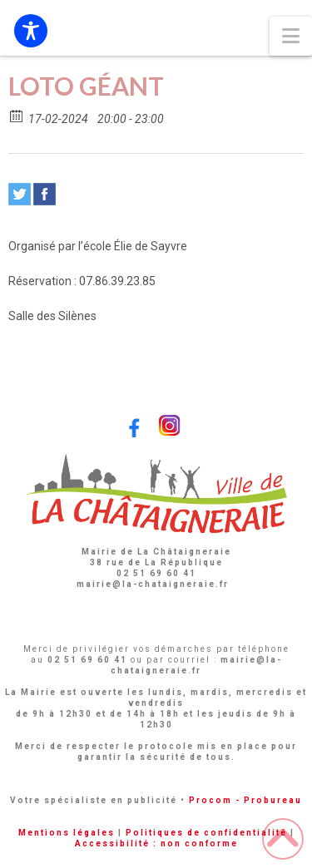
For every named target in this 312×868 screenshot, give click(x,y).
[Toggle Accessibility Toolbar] (31, 31)
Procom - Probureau (245, 800)
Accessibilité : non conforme (156, 843)
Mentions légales (67, 833)
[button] (291, 36)
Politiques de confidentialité (206, 833)
